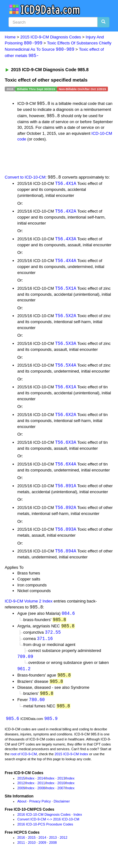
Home (10, 37)
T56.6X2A (66, 417)
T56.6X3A (66, 445)
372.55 (53, 637)
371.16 (45, 643)
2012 (21, 790)
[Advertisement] (50, 159)
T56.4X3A (66, 240)
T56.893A (66, 533)
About (22, 808)
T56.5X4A (66, 367)
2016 (21, 844)
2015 (21, 785)
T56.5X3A (66, 346)
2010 (61, 790)
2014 (41, 785)
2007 (61, 794)
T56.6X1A (66, 389)
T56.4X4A (66, 262)
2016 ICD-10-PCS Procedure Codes (45, 831)
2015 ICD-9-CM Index (71, 760)
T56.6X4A (66, 467)
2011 (41, 790)
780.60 (37, 706)
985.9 (51, 725)
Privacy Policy (40, 808)
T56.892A (66, 511)
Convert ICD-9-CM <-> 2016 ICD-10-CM (48, 826)
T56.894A (66, 555)
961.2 (24, 674)
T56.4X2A (66, 212)
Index (30, 785)
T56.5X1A (66, 290)
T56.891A (66, 489)
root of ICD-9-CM (24, 760)
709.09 (25, 662)
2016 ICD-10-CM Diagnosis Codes (44, 821)
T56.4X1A (66, 185)
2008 (41, 794)
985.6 (13, 725)
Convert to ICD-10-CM (25, 178)
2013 (61, 785)
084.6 (68, 617)
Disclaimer (62, 808)
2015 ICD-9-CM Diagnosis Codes (51, 37)
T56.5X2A (66, 318)
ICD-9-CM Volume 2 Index (29, 605)
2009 (21, 794)
